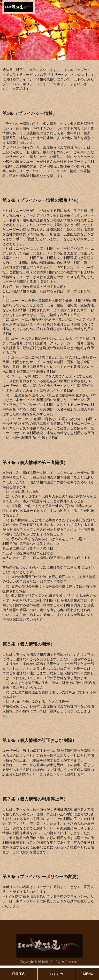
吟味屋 (43, 963)
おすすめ (56, 974)
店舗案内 (19, 974)
